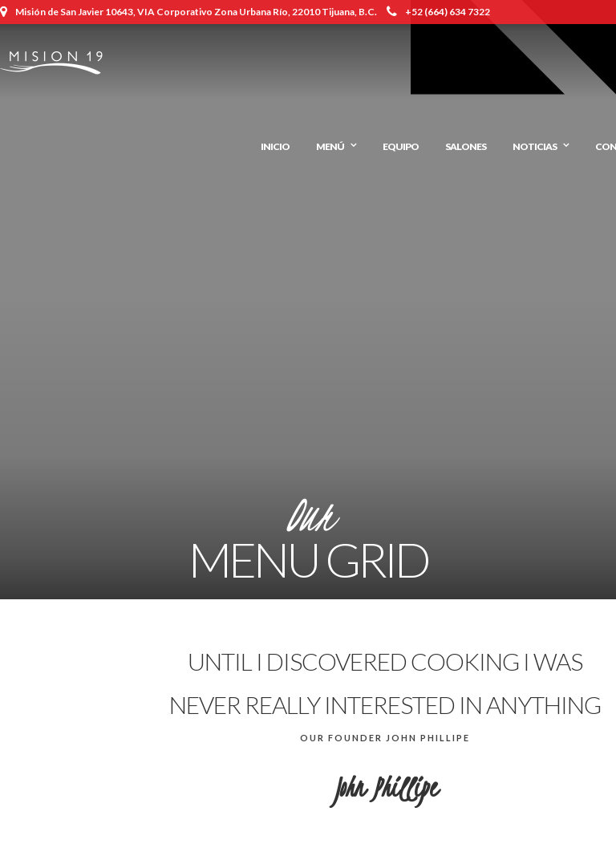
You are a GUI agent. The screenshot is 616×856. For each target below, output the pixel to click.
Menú (330, 146)
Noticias (535, 146)
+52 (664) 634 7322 (438, 12)
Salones (466, 146)
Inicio (275, 146)
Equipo (401, 146)
